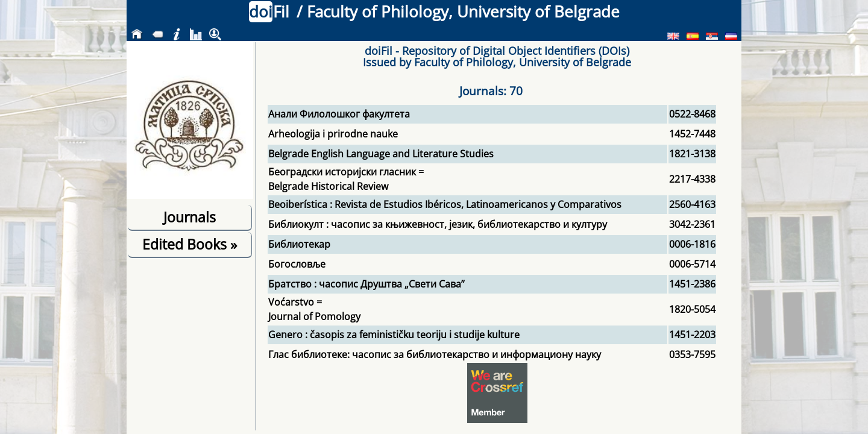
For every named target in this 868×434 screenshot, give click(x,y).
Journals (190, 217)
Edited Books (190, 244)
